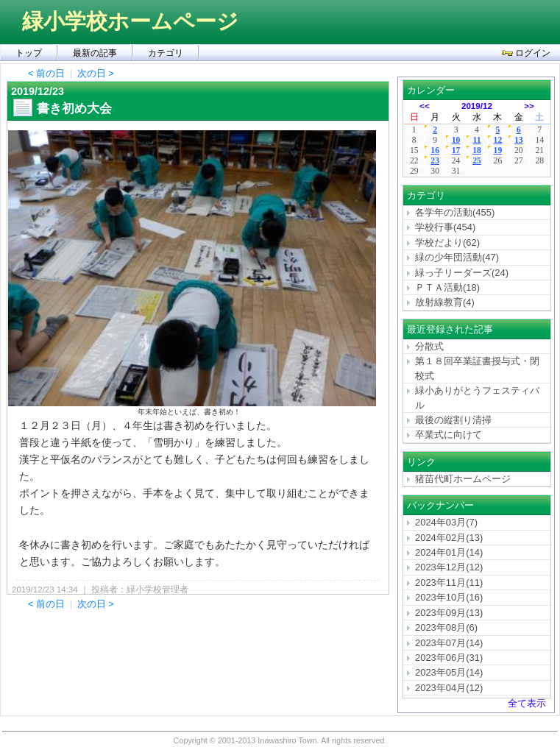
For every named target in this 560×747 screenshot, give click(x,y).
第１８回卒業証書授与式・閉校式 (477, 368)
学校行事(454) (445, 227)
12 (498, 140)
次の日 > (96, 73)
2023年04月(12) (449, 688)
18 (477, 151)
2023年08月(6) (446, 627)
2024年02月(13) (449, 538)
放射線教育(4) (445, 302)
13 (519, 140)
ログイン (526, 53)
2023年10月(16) (449, 597)
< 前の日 (46, 73)
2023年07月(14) (449, 643)
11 (476, 140)
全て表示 (527, 703)
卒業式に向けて (449, 435)
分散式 (429, 346)
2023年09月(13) (449, 613)
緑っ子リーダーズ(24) (462, 273)
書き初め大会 (74, 108)
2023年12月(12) (449, 567)
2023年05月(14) (449, 672)
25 (477, 161)
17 (456, 151)
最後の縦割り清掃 (453, 420)
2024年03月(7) (446, 522)
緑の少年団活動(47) (457, 257)
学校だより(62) (447, 242)
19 (498, 151)
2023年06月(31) (449, 658)
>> (529, 106)
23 (435, 161)
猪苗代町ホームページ (463, 479)
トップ (29, 53)
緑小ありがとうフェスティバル (477, 397)
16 (435, 151)
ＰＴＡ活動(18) (447, 287)
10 (456, 140)
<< (425, 106)
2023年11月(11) (449, 583)
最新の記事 (95, 53)
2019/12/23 (38, 91)
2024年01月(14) (449, 552)
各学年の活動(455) (455, 212)
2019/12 (477, 106)
